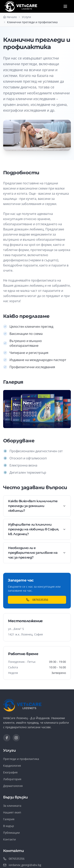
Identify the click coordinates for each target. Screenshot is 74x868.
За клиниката (12, 806)
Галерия (9, 819)
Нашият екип (12, 812)
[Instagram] (16, 738)
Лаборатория (12, 779)
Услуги (26, 17)
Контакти (9, 839)
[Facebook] (7, 738)
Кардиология (12, 766)
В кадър (9, 826)
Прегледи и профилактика (21, 759)
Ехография (10, 772)
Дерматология (13, 786)
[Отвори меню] (65, 6)
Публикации (11, 833)
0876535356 (37, 600)
